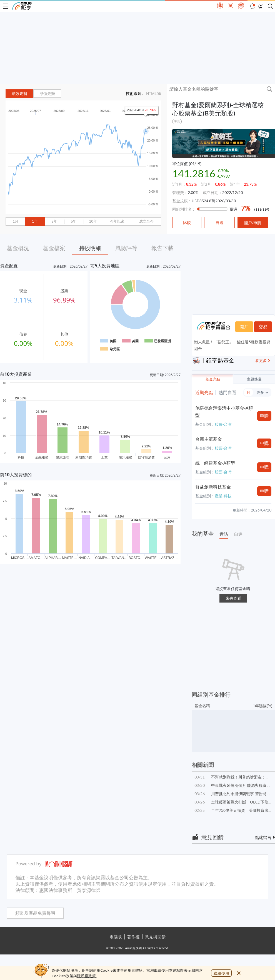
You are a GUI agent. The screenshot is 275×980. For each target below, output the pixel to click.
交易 (263, 327)
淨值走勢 (47, 94)
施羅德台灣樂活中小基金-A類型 (224, 412)
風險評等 (126, 248)
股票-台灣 (223, 424)
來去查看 (233, 598)
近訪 (224, 534)
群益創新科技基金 (213, 487)
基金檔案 (54, 248)
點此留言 (263, 837)
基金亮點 (213, 379)
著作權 (133, 937)
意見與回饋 (155, 937)
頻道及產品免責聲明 (35, 913)
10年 (93, 221)
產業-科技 (223, 496)
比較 (187, 223)
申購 (264, 416)
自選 (238, 534)
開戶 (244, 327)
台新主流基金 (209, 439)
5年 (74, 221)
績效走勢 (19, 94)
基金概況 (18, 248)
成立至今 (146, 221)
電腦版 (116, 937)
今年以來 (117, 221)
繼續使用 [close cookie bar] (221, 973)
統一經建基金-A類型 (215, 463)
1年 (35, 221)
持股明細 (90, 248)
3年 (54, 221)
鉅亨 (22, 6)
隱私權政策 (86, 976)
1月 (16, 221)
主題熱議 (254, 379)
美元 (177, 121)
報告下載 (162, 248)
